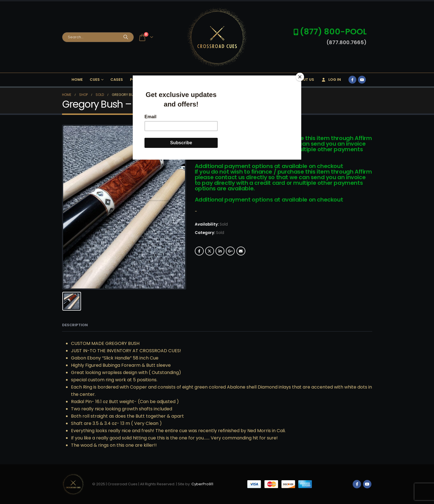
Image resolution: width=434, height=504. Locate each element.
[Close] (300, 77)
